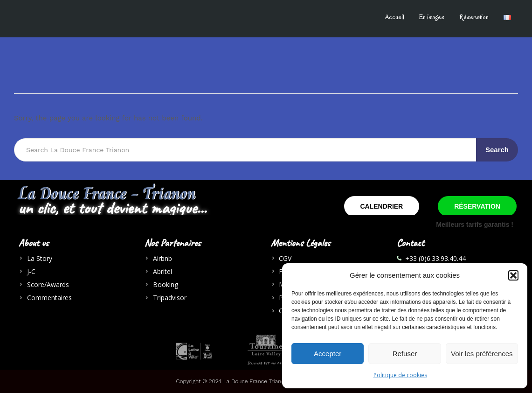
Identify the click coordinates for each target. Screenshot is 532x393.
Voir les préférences (482, 354)
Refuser (405, 354)
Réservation (474, 17)
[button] (513, 275)
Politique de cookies (400, 375)
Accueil (395, 17)
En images (432, 17)
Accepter (328, 354)
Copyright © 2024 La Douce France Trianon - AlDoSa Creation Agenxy (266, 381)
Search (497, 150)
